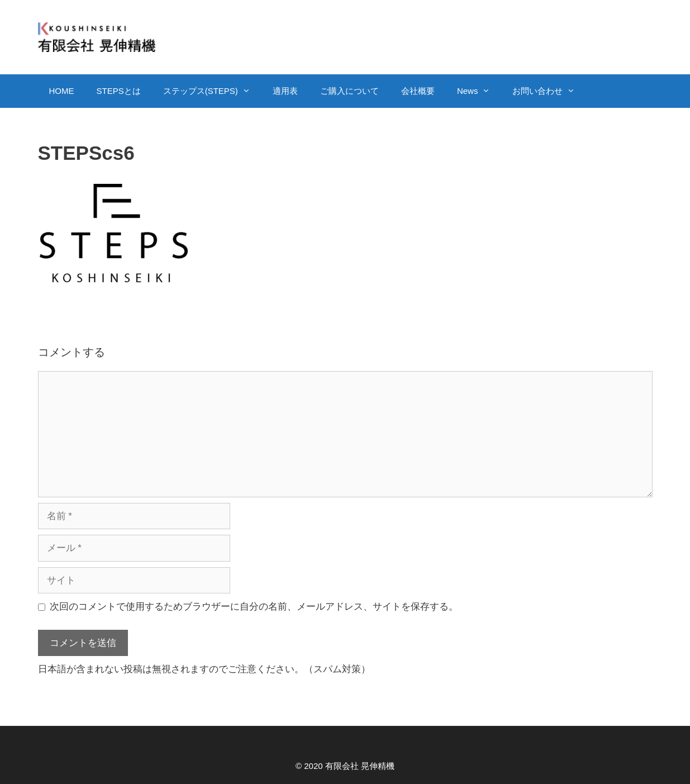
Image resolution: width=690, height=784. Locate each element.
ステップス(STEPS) (212, 91)
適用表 (285, 91)
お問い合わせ (549, 91)
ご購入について (349, 91)
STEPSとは (119, 91)
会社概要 (418, 91)
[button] (250, 91)
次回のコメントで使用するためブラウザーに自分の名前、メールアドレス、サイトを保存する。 (254, 607)
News (479, 91)
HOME (62, 91)
